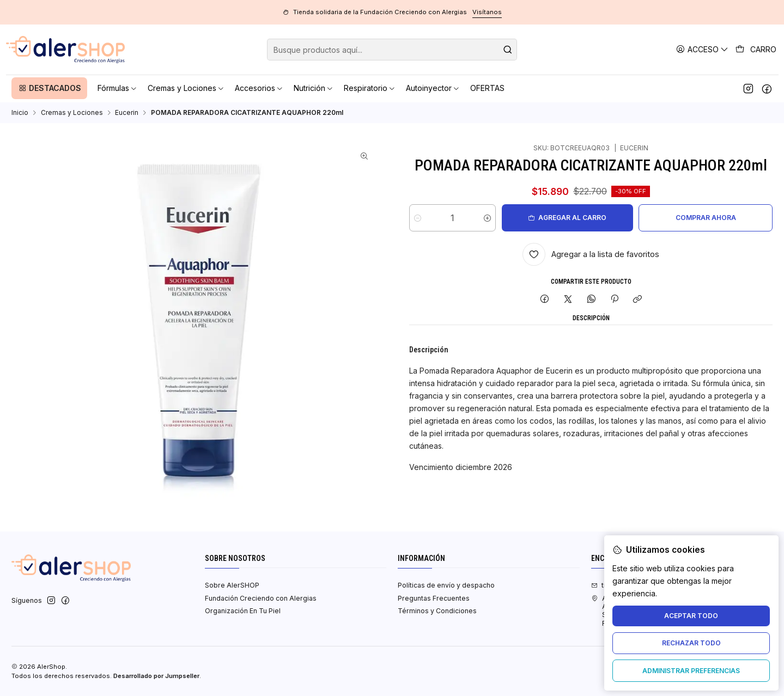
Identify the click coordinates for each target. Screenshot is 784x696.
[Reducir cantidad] (418, 218)
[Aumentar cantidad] (487, 218)
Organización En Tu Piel (243, 611)
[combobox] (392, 50)
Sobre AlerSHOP (232, 585)
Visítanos (487, 12)
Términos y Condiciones (437, 611)
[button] (49, 88)
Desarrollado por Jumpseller (156, 676)
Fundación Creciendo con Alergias (261, 598)
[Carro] (756, 50)
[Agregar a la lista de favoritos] (591, 254)
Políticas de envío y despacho (446, 585)
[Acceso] (703, 49)
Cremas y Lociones (72, 113)
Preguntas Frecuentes (434, 598)
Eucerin (127, 113)
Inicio (20, 113)
